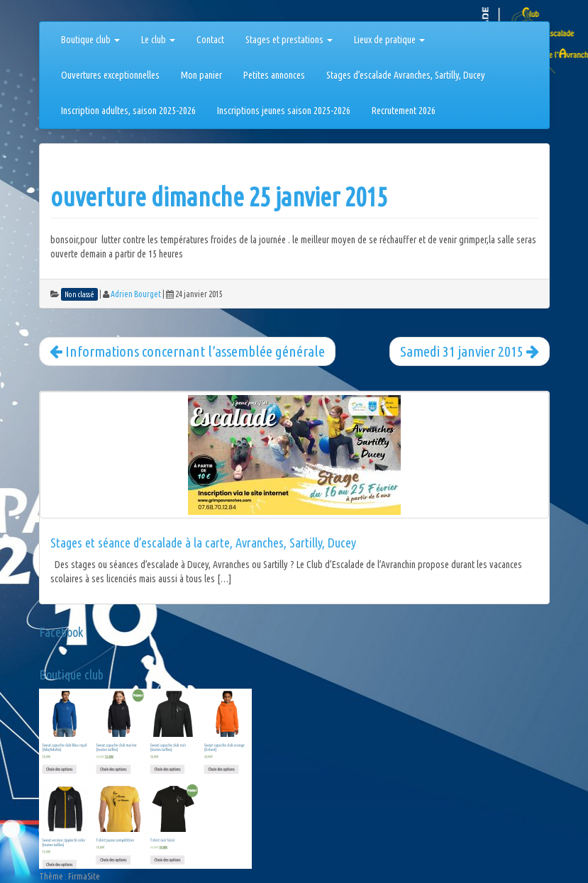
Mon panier (201, 75)
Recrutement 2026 (404, 111)
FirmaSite (84, 876)
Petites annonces (274, 75)
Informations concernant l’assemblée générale (187, 351)
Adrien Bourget (136, 294)
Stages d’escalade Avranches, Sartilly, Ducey (406, 75)
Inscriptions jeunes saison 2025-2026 (284, 111)
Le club (158, 40)
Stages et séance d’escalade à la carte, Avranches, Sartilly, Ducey (203, 543)
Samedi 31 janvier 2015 (470, 351)
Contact (210, 40)
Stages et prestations (289, 40)
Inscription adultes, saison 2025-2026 (128, 111)
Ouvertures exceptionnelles (110, 75)
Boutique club (90, 40)
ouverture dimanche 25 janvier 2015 (219, 197)
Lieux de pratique (389, 40)
